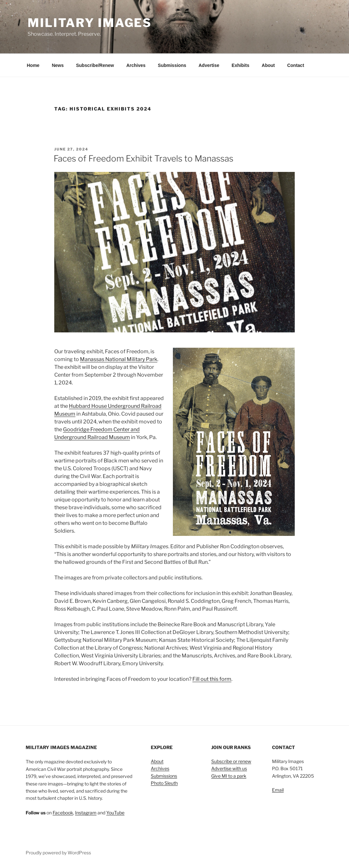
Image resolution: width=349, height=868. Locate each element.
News (58, 65)
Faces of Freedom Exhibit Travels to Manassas (143, 158)
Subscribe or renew (231, 761)
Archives (136, 65)
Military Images (90, 23)
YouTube (115, 813)
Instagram (86, 813)
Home (33, 65)
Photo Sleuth (164, 783)
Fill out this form (212, 679)
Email (278, 790)
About (268, 65)
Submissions (172, 65)
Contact (296, 65)
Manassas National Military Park (119, 359)
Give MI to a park (229, 776)
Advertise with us (229, 768)
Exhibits (240, 65)
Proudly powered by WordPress (58, 853)
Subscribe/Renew (95, 65)
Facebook (63, 813)
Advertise (209, 65)
